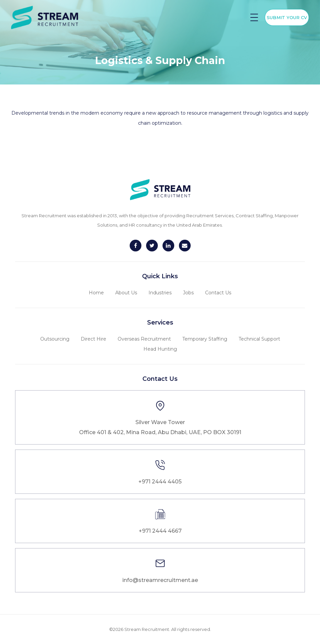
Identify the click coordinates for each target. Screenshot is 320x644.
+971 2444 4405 (160, 482)
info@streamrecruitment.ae (160, 580)
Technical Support (259, 339)
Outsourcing (55, 339)
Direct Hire (93, 339)
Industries (160, 293)
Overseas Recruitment (144, 339)
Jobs (188, 293)
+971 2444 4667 (160, 531)
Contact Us (218, 293)
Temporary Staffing (205, 339)
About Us (126, 293)
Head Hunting (160, 349)
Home (96, 293)
